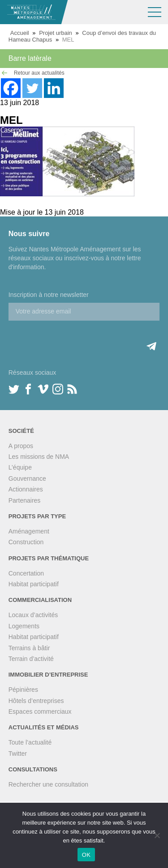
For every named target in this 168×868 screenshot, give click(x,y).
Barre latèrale (30, 58)
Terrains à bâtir (29, 648)
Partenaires (25, 500)
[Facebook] (11, 88)
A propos (21, 446)
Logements (24, 626)
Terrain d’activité (31, 659)
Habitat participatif (34, 584)
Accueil (20, 33)
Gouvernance (27, 478)
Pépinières (23, 690)
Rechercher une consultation (48, 784)
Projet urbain (56, 33)
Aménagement (29, 531)
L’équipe (20, 467)
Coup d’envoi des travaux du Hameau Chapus (82, 36)
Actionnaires (26, 489)
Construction (26, 542)
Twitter (18, 754)
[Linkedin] (54, 88)
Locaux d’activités (33, 615)
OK (86, 855)
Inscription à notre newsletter (49, 295)
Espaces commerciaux (40, 711)
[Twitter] (32, 88)
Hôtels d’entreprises (36, 701)
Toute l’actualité (30, 742)
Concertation (26, 573)
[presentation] (77, 338)
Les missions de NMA (39, 457)
